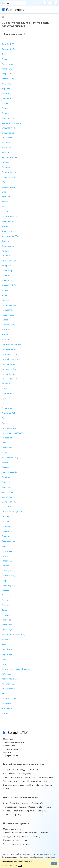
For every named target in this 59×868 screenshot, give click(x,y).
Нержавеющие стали (37, 781)
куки (20, 865)
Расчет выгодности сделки (16, 844)
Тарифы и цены (10, 756)
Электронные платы (13, 777)
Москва (26, 803)
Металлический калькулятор (17, 840)
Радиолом (30, 777)
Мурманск (30, 811)
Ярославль (43, 811)
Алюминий (33, 770)
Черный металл (10, 770)
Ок (54, 863)
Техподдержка (10, 749)
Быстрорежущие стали (14, 781)
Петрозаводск (10, 807)
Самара (7, 811)
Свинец (7, 789)
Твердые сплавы (45, 777)
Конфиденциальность (14, 742)
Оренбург (18, 814)
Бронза (49, 785)
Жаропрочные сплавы (14, 785)
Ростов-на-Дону (36, 807)
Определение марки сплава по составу (22, 836)
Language (7, 3)
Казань (23, 807)
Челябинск (18, 811)
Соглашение (9, 746)
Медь (23, 770)
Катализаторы (10, 774)
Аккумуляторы (26, 774)
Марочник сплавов (12, 829)
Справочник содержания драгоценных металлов (26, 833)
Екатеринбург (38, 803)
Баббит (30, 785)
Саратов (7, 814)
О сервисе (8, 739)
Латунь (40, 785)
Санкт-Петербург (11, 803)
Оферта (7, 752)
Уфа (49, 807)
